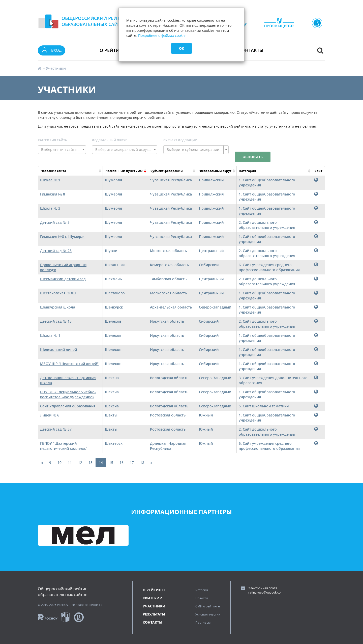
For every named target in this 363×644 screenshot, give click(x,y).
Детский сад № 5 (55, 222)
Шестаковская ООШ (58, 293)
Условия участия (208, 614)
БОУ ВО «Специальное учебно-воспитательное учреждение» (68, 394)
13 (90, 463)
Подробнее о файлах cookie (162, 35)
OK (181, 48)
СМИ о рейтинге (208, 606)
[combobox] (62, 150)
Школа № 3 (50, 208)
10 (59, 463)
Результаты (154, 614)
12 (80, 463)
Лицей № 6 (50, 415)
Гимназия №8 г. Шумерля (63, 236)
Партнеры (203, 622)
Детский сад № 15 (56, 321)
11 (70, 463)
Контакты (251, 50)
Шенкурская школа (58, 307)
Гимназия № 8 (53, 194)
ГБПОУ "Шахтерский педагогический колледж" (64, 446)
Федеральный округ (110, 140)
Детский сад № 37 (56, 429)
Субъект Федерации (180, 140)
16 (122, 463)
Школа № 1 (50, 180)
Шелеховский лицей (58, 349)
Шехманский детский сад (63, 279)
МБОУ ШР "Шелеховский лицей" (69, 364)
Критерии (153, 598)
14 (101, 463)
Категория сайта (52, 140)
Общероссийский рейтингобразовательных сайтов (95, 21)
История (202, 590)
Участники (154, 606)
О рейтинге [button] (114, 50)
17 (132, 463)
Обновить (253, 157)
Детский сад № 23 (56, 251)
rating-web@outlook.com (266, 592)
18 (142, 463)
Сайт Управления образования (68, 406)
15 (111, 463)
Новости (202, 598)
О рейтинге (154, 590)
